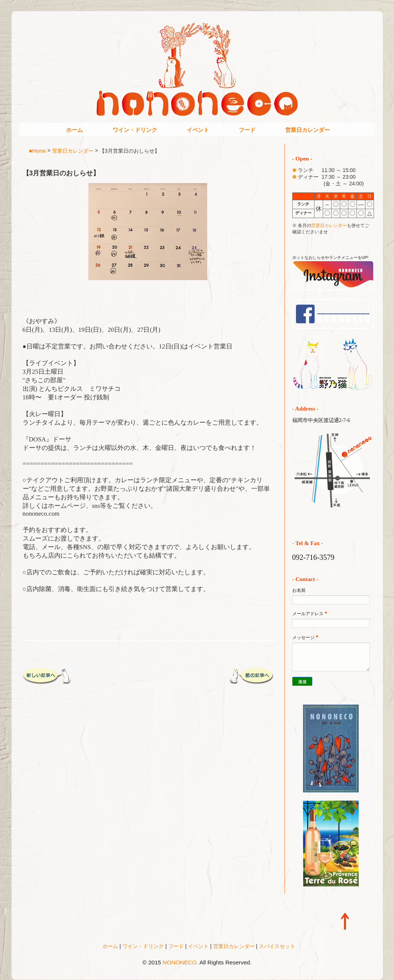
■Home (38, 150)
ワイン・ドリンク (135, 130)
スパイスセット (277, 946)
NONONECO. (180, 962)
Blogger (212, 973)
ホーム (74, 130)
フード (247, 130)
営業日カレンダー (307, 130)
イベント (198, 130)
